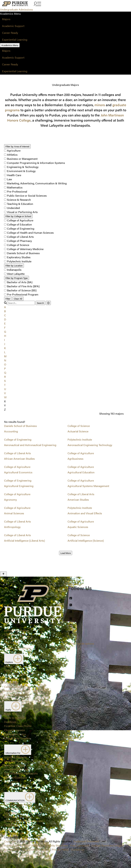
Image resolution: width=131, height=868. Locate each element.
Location (14, 266)
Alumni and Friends (16, 786)
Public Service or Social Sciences (27, 196)
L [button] (5, 352)
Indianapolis (14, 270)
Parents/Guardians (16, 777)
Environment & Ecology (21, 171)
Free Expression (80, 845)
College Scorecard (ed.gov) (108, 845)
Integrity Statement (56, 845)
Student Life (11, 683)
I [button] (4, 340)
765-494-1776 (12, 643)
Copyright (10, 841)
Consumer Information (36, 849)
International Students (17, 769)
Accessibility (12, 845)
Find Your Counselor (16, 695)
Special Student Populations (21, 773)
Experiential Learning (15, 40)
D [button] (5, 319)
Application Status (15, 734)
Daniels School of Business (23, 253)
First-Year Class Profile (18, 726)
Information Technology (18, 817)
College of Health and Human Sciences (30, 233)
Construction (12, 809)
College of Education (19, 224)
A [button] (5, 307)
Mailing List (11, 691)
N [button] (5, 360)
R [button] (5, 377)
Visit (7, 670)
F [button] (5, 327)
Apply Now (11, 714)
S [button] (5, 381)
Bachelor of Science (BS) (22, 290)
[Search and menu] (37, 4)
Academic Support (13, 26)
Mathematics (15, 187)
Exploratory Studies (19, 257)
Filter (8, 299)
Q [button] (5, 373)
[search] (21, 303)
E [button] (5, 323)
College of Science (18, 245)
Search (40, 303)
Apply (13, 706)
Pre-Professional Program (23, 294)
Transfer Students (15, 765)
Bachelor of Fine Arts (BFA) (23, 286)
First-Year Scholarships (18, 678)
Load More (66, 553)
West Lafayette (16, 274)
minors (100, 105)
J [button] (5, 344)
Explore (14, 659)
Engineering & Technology (23, 167)
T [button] (5, 385)
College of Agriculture (20, 220)
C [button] (5, 315)
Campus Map (12, 687)
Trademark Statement (86, 841)
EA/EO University (32, 845)
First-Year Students (16, 761)
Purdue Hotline (13, 829)
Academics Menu (10, 45)
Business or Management (22, 159)
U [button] (5, 389)
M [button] (5, 356)
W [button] (5, 397)
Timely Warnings (14, 833)
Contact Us (78, 849)
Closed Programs (15, 730)
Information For (18, 750)
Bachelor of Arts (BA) (20, 282)
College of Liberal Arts (20, 237)
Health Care (14, 175)
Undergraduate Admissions (16, 9)
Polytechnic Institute (19, 261)
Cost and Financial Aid (18, 674)
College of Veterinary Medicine (25, 249)
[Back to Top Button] (3, 574)
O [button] (5, 364)
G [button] (5, 332)
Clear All (18, 299)
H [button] (5, 336)
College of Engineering (21, 228)
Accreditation (12, 849)
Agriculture (14, 150)
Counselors (11, 782)
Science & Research (19, 200)
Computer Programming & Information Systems (36, 163)
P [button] (5, 368)
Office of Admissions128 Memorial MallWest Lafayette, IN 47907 (19, 634)
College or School (18, 216)
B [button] (5, 311)
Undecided (13, 208)
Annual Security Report (18, 804)
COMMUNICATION (20, 797)
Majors (6, 19)
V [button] (5, 393)
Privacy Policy (60, 849)
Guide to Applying (15, 718)
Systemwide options (18, 648)
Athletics (12, 155)
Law (9, 179)
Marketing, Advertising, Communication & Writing (37, 183)
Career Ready (10, 33)
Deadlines (10, 722)
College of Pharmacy (19, 241)
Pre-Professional (17, 191)
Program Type (17, 278)
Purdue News (12, 825)
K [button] (5, 348)
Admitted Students (15, 757)
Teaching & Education (20, 204)
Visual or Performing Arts (22, 212)
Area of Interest (17, 146)
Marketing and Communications (23, 821)
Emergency (11, 813)
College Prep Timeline (17, 738)
